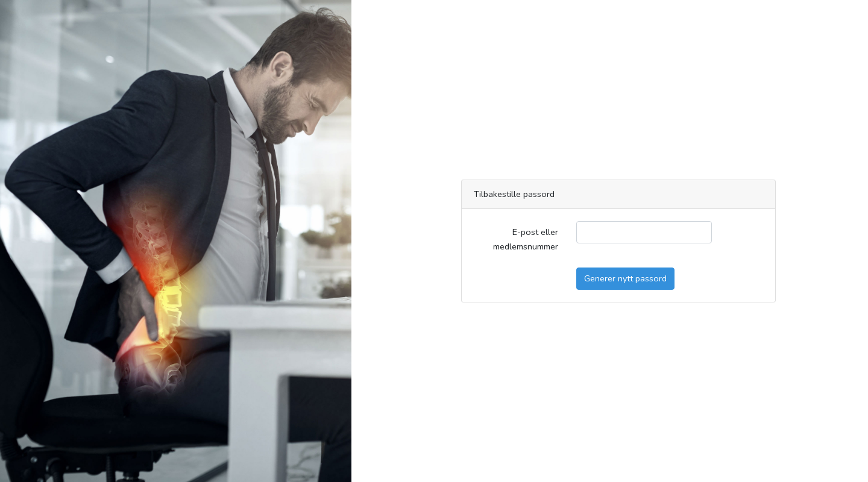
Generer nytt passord (625, 278)
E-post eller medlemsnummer (526, 239)
